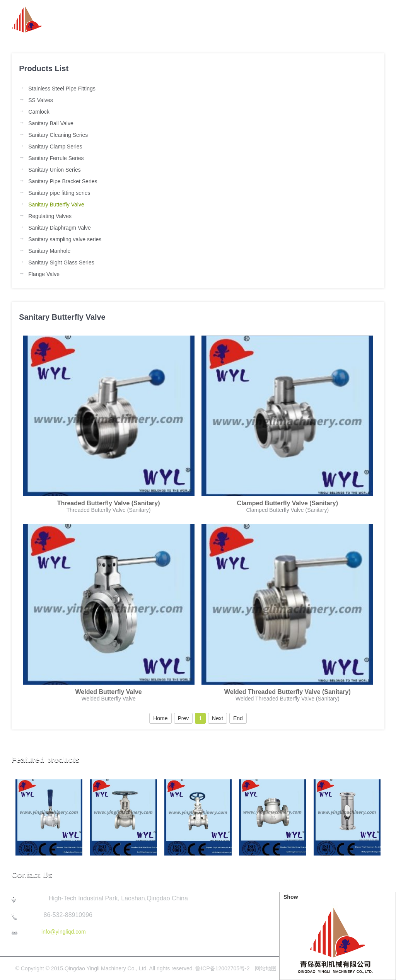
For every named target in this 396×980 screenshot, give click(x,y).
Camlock (39, 112)
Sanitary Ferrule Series (56, 158)
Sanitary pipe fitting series (59, 193)
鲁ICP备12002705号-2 (222, 968)
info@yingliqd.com (64, 932)
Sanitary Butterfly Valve (56, 205)
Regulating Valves (50, 216)
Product (233, 19)
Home (160, 718)
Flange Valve (44, 274)
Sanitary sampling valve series (65, 239)
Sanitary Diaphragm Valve (60, 228)
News (191, 19)
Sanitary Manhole (49, 251)
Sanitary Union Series (54, 170)
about (153, 19)
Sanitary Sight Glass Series (61, 262)
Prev (183, 718)
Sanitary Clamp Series (55, 147)
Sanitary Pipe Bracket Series (63, 181)
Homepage (106, 19)
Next (218, 718)
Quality (328, 19)
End (238, 718)
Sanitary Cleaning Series (58, 135)
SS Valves (41, 100)
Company (281, 19)
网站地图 (266, 968)
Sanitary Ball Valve (51, 123)
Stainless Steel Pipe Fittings (62, 89)
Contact (372, 19)
